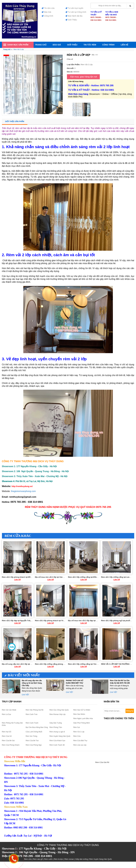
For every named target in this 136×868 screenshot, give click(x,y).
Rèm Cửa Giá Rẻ (102, 762)
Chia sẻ (70, 59)
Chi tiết (25, 695)
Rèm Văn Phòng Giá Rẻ (35, 710)
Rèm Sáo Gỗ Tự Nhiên (82, 710)
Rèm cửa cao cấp (80, 745)
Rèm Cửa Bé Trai (32, 741)
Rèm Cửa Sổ (7, 736)
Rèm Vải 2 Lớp (79, 732)
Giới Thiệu (71, 20)
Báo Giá (46, 12)
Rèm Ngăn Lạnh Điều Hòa (83, 719)
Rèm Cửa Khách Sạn (57, 741)
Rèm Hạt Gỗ (7, 732)
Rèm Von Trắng (31, 736)
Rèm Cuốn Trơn (31, 714)
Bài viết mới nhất (22, 675)
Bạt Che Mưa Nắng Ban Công (37, 727)
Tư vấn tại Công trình (76, 12)
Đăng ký (130, 711)
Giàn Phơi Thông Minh (82, 723)
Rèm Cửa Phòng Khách (11, 745)
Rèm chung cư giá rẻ (57, 732)
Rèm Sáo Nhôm (79, 714)
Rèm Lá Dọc (7, 714)
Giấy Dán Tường (56, 723)
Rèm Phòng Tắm (56, 727)
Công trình (47, 16)
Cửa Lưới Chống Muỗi (34, 732)
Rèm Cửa (77, 736)
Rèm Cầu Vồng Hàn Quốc (59, 710)
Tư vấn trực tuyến (74, 8)
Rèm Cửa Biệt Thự (80, 741)
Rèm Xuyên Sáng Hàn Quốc (60, 736)
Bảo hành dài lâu (74, 16)
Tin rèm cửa (48, 8)
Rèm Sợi (76, 727)
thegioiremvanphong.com (23, 491)
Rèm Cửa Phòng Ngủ (34, 745)
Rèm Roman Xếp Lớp (57, 714)
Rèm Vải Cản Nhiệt (9, 710)
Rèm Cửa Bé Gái (8, 741)
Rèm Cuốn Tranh (32, 723)
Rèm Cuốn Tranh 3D (57, 745)
